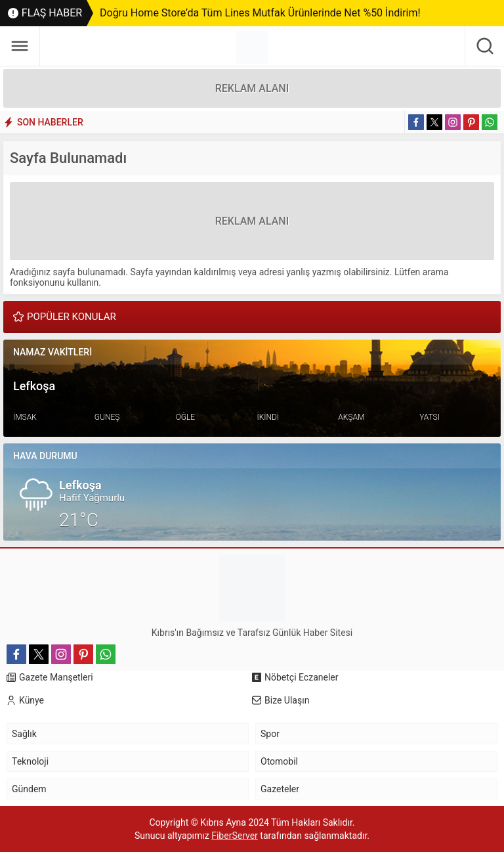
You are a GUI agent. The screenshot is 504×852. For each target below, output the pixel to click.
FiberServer (235, 836)
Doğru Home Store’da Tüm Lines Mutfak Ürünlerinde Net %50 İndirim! (260, 13)
